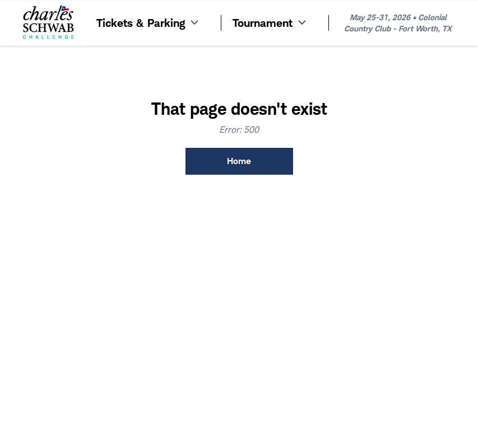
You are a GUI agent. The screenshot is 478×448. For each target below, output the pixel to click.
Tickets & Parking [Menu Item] (148, 23)
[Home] (48, 23)
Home (239, 161)
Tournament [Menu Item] (270, 23)
